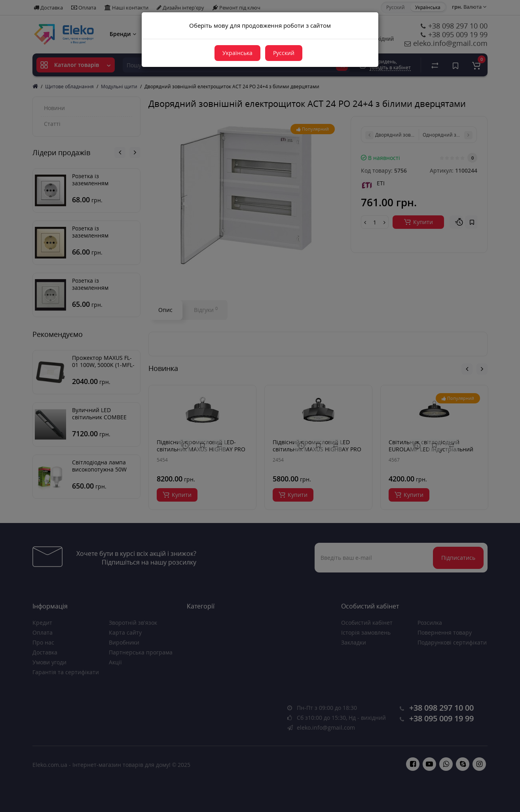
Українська (237, 53)
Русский (284, 53)
